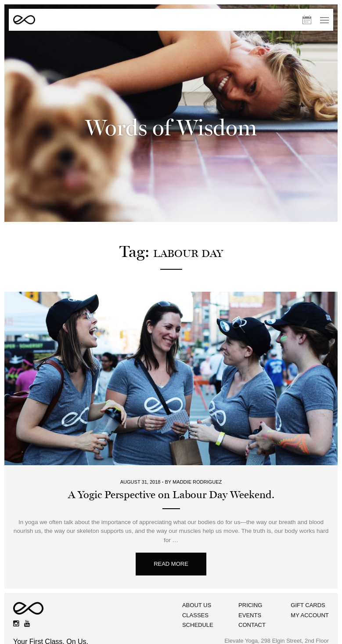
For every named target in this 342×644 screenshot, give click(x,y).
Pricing (249, 600)
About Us (194, 600)
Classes (193, 610)
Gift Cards (308, 600)
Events (249, 610)
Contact (251, 620)
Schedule (196, 620)
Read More (171, 559)
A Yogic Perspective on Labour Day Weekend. (171, 490)
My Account (310, 610)
